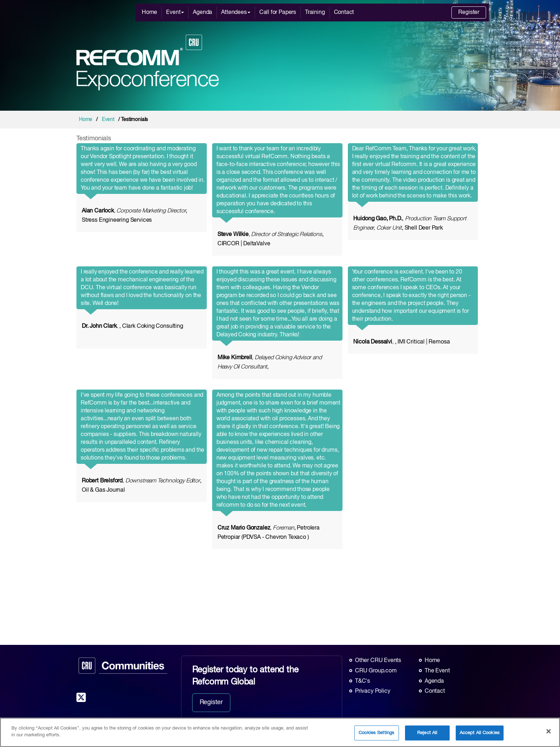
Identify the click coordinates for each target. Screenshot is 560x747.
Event (175, 12)
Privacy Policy (372, 691)
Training (315, 12)
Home (149, 12)
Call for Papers (278, 12)
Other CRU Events (378, 661)
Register (469, 12)
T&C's (362, 681)
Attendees (236, 12)
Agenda (202, 12)
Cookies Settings (376, 733)
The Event (437, 671)
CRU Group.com (376, 671)
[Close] (549, 731)
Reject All (427, 733)
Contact (344, 12)
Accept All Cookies (480, 733)
